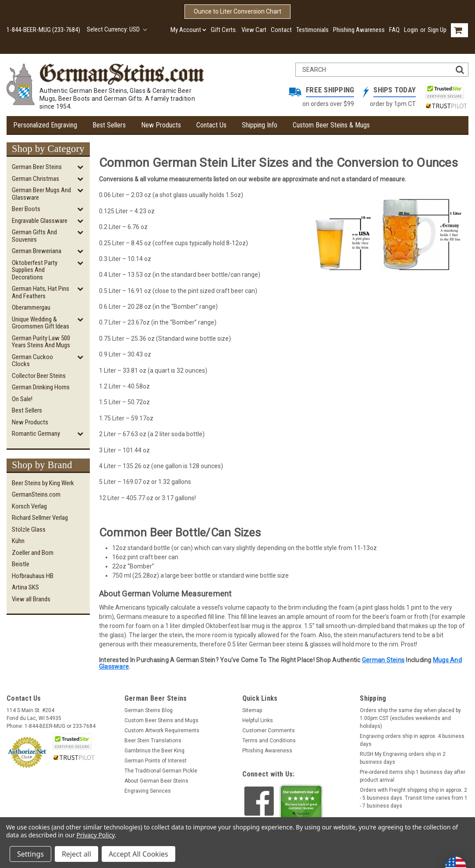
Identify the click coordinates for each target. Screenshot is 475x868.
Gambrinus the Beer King (154, 751)
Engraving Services (148, 791)
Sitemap (252, 710)
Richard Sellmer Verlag (40, 518)
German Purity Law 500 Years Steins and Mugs (41, 342)
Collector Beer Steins (39, 376)
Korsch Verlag (29, 506)
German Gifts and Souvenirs (34, 236)
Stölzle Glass (29, 529)
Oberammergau (31, 307)
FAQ (394, 30)
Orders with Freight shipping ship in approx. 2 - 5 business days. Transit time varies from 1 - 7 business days (414, 798)
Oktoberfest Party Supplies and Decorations (35, 270)
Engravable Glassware (40, 221)
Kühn (18, 541)
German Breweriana (37, 251)
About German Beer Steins (156, 781)
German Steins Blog (149, 710)
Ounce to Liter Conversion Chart (237, 11)
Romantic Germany (36, 434)
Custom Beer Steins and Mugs (161, 720)
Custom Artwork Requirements (162, 730)
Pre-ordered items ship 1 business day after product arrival (413, 776)
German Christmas (35, 179)
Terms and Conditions (269, 741)
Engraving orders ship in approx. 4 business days (412, 740)
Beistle (21, 564)
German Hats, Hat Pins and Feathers (41, 292)
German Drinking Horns (41, 387)
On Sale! (22, 399)
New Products (161, 125)
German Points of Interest (156, 761)
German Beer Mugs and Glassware (41, 194)
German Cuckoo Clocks (32, 361)
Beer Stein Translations (153, 741)
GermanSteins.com (36, 494)
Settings (30, 854)
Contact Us (211, 125)
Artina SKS (25, 587)
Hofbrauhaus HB (33, 576)
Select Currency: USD (117, 29)
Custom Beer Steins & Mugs (331, 125)
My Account (188, 30)
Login (411, 30)
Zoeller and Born (33, 553)
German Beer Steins (37, 167)
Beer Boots (26, 209)
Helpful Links (258, 720)
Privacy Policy (96, 835)
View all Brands (31, 599)
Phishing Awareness (359, 30)
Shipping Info (260, 125)
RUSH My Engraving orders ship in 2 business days (403, 758)
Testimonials (312, 30)
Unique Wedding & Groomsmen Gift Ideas (41, 323)
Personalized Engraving (45, 125)
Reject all (76, 854)
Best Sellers (109, 125)
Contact (281, 30)
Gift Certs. (224, 30)
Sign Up (437, 30)
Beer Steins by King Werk (43, 483)
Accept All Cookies (138, 854)
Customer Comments (269, 730)
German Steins (383, 660)
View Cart (254, 30)
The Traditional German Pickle (161, 771)
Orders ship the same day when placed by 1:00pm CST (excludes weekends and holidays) (410, 718)
